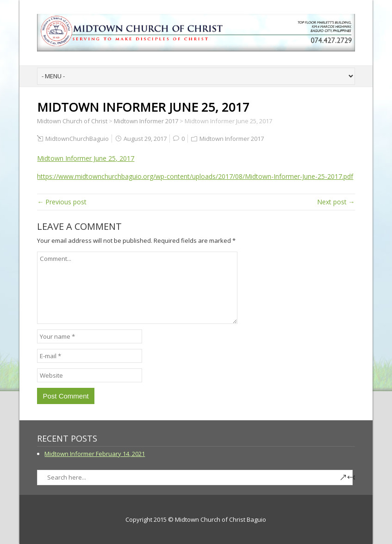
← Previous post (62, 202)
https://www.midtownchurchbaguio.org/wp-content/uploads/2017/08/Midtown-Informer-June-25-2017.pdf (195, 176)
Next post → (336, 202)
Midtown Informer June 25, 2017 (86, 158)
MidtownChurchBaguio (77, 139)
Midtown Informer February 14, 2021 (95, 454)
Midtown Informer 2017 (232, 139)
